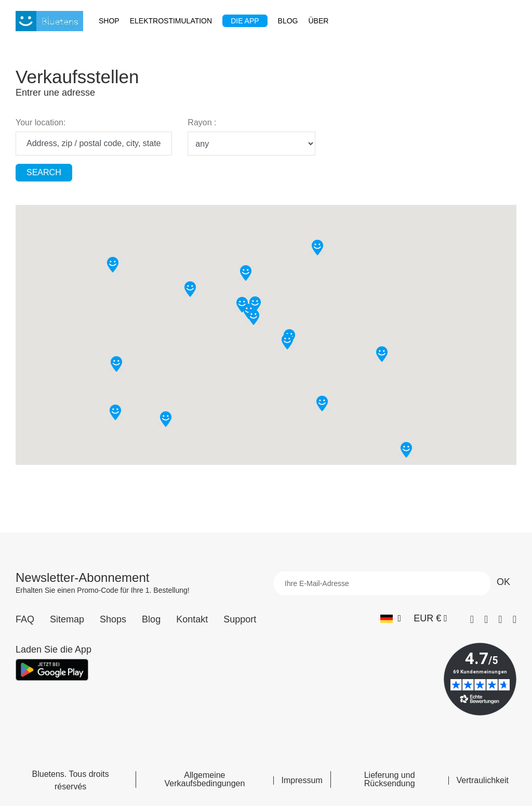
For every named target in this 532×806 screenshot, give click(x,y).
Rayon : (202, 122)
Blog (151, 619)
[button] (246, 273)
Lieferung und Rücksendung (390, 779)
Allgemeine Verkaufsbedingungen (205, 779)
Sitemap (67, 619)
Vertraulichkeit (483, 781)
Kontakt (192, 619)
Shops (113, 619)
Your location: (41, 122)
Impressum (302, 781)
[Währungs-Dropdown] (430, 619)
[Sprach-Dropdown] (391, 619)
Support (240, 619)
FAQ (25, 619)
